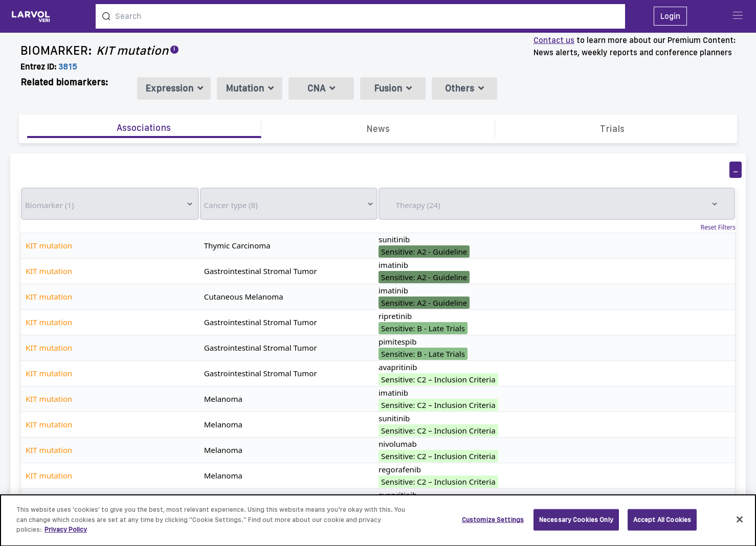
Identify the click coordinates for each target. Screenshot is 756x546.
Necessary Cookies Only (576, 524)
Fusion (393, 88)
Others (464, 88)
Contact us (554, 40)
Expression (174, 88)
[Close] (740, 525)
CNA (321, 88)
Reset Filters (718, 227)
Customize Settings (493, 524)
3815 (68, 67)
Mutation (250, 88)
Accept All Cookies (662, 524)
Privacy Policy (66, 534)
